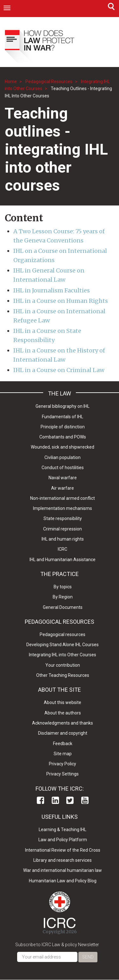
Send (88, 957)
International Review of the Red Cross (63, 850)
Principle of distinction (63, 427)
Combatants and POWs (63, 437)
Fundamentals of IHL (63, 417)
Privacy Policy (63, 764)
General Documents (63, 607)
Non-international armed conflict (63, 498)
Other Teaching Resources (63, 675)
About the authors (63, 713)
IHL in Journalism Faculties (52, 290)
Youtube (85, 800)
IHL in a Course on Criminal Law (59, 370)
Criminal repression (63, 529)
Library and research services (63, 860)
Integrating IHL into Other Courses (63, 655)
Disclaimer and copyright (63, 733)
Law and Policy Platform (63, 840)
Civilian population (63, 457)
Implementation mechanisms (63, 508)
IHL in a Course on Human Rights (61, 301)
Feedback (63, 744)
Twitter (70, 800)
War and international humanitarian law (63, 870)
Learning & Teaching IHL (63, 830)
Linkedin (55, 800)
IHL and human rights (63, 539)
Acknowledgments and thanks (63, 723)
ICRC (63, 549)
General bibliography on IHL (63, 406)
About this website (63, 702)
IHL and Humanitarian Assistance (63, 560)
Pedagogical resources (63, 634)
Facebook (40, 800)
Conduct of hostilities (63, 468)
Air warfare (63, 488)
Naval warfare (63, 478)
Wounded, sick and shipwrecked (63, 447)
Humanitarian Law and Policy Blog (63, 881)
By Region (63, 597)
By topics (63, 587)
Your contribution (63, 665)
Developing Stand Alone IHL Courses (63, 645)
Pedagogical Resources (49, 82)
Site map (63, 754)
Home (11, 82)
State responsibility (63, 518)
